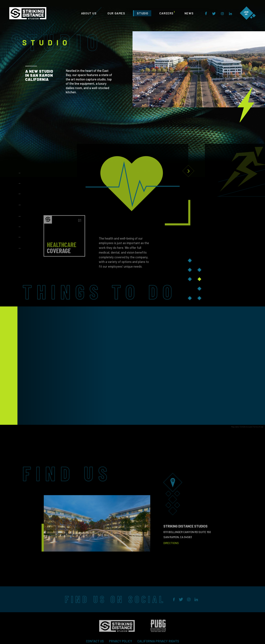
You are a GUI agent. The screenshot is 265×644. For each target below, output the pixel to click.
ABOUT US (89, 13)
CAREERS (166, 13)
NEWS (189, 13)
